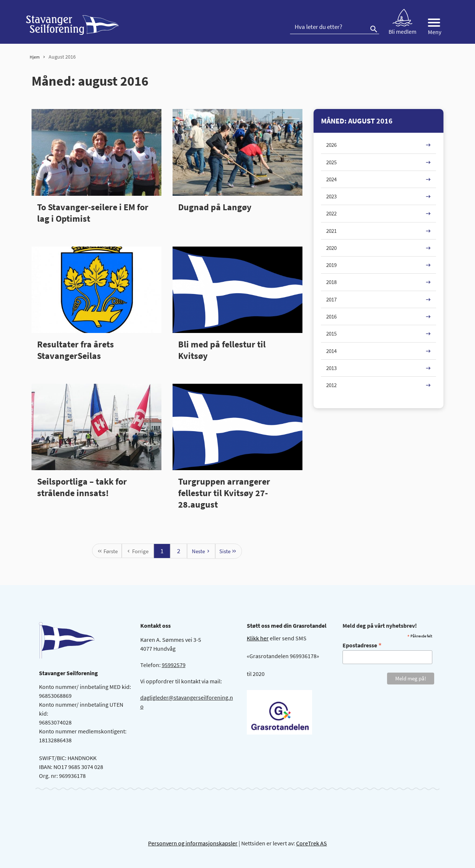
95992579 (174, 665)
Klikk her (258, 638)
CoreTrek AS (312, 843)
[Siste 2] (229, 551)
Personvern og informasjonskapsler (193, 843)
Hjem (35, 57)
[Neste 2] (201, 551)
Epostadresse (362, 645)
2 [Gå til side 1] (179, 551)
